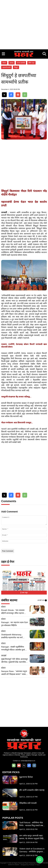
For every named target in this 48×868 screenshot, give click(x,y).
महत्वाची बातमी (6, 67)
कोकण (4, 63)
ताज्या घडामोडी (21, 63)
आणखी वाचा (42, 600)
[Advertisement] (24, 24)
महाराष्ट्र (12, 63)
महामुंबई (4, 655)
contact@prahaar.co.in (28, 761)
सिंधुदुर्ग (16, 67)
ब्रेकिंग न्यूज (31, 63)
